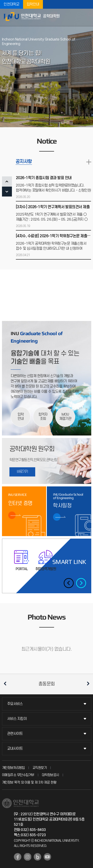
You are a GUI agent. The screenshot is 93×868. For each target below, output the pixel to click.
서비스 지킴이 (17, 719)
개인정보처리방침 (13, 768)
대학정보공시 (50, 775)
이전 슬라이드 (5, 114)
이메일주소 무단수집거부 (18, 775)
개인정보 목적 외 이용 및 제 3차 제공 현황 (29, 782)
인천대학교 (12, 4)
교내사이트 (15, 749)
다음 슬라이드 (16, 114)
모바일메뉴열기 (87, 17)
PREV (7, 181)
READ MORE (89, 162)
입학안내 (33, 4)
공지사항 (24, 162)
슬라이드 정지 (11, 114)
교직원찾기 (40, 768)
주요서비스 (15, 704)
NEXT (7, 192)
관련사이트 (15, 734)
